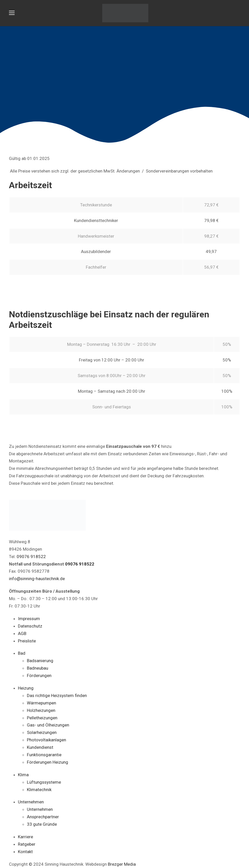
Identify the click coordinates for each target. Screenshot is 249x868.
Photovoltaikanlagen (46, 740)
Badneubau (38, 668)
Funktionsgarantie (44, 755)
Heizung (26, 688)
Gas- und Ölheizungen (48, 725)
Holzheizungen (41, 710)
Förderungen (39, 675)
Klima (23, 775)
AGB (22, 633)
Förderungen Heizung (48, 762)
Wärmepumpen (42, 703)
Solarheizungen (42, 732)
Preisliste (27, 641)
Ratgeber (27, 844)
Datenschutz (30, 626)
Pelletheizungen (42, 718)
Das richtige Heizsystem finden (57, 695)
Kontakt (25, 852)
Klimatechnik (39, 790)
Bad (22, 653)
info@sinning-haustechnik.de (37, 579)
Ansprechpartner (43, 817)
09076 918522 (31, 557)
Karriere (25, 837)
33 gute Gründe (42, 824)
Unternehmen (31, 802)
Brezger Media (122, 864)
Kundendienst (40, 747)
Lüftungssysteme (44, 782)
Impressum (29, 619)
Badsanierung (40, 661)
